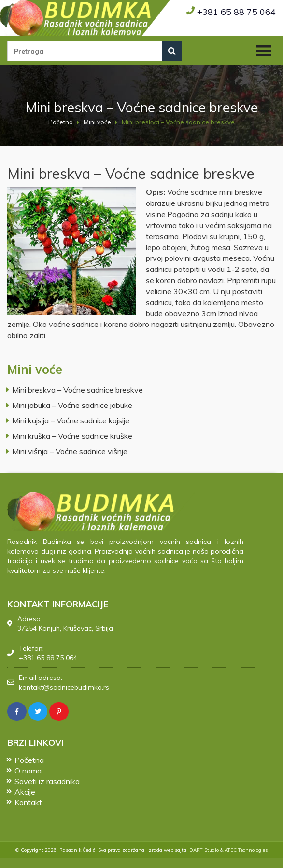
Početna (61, 122)
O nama (28, 770)
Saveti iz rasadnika (47, 780)
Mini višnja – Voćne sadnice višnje (70, 451)
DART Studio (204, 850)
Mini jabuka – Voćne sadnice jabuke (72, 405)
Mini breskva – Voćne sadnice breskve (78, 390)
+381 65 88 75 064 (236, 12)
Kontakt (28, 801)
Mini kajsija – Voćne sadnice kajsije (71, 420)
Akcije (25, 791)
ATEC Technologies (246, 850)
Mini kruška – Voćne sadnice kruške (72, 436)
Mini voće (97, 122)
